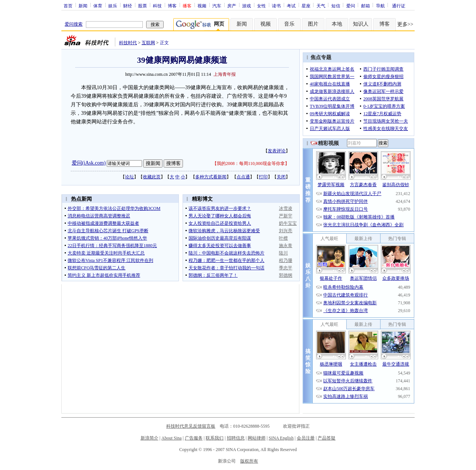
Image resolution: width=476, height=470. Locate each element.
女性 (261, 6)
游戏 (247, 6)
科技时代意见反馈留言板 (191, 426)
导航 (380, 6)
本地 (337, 24)
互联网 (148, 43)
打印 (263, 177)
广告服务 (194, 438)
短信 (336, 6)
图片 (313, 24)
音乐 (289, 24)
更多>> (405, 24)
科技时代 (128, 43)
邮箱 (366, 6)
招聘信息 (236, 438)
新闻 (83, 6)
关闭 (281, 177)
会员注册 (306, 438)
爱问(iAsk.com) (89, 163)
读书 (276, 6)
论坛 (129, 177)
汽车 (217, 6)
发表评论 (277, 151)
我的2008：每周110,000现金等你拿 (251, 163)
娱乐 (113, 6)
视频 (202, 6)
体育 (98, 6)
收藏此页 (152, 177)
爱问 (351, 6)
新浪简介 (149, 438)
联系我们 (215, 438)
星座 (306, 6)
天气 (321, 6)
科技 (157, 6)
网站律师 (257, 438)
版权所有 (249, 461)
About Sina (171, 438)
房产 (232, 6)
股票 (142, 6)
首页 (68, 6)
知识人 (361, 24)
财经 (128, 6)
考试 (291, 6)
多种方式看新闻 (211, 177)
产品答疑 (327, 438)
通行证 (399, 6)
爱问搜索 (74, 24)
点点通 (243, 177)
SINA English (281, 438)
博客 (172, 6)
